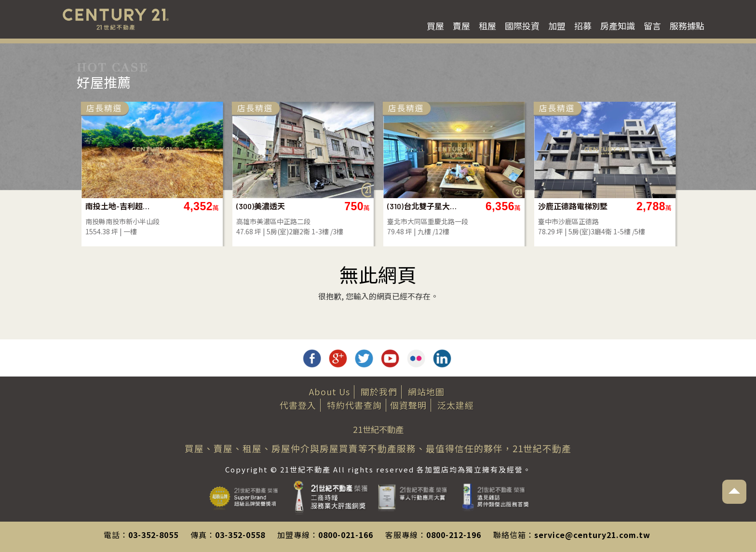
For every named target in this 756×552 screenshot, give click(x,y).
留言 (652, 26)
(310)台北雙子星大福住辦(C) (422, 206)
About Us (330, 391)
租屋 (487, 26)
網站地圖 (426, 391)
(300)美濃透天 (261, 206)
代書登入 (298, 405)
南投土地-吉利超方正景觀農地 (120, 206)
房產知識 (618, 26)
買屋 (435, 26)
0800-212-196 (454, 535)
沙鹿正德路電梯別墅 (573, 206)
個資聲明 (408, 405)
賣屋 (461, 26)
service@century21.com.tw (592, 535)
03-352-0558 (240, 535)
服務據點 (687, 26)
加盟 (557, 26)
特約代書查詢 (354, 405)
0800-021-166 (346, 535)
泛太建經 (456, 405)
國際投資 (522, 26)
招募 (583, 26)
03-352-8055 (153, 535)
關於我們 (379, 391)
